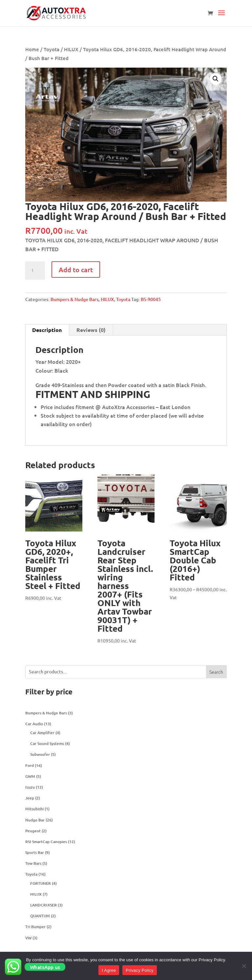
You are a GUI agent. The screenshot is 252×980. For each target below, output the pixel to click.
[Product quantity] (35, 271)
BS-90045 (151, 299)
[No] (244, 966)
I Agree (109, 970)
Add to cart (76, 270)
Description (47, 330)
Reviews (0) (91, 330)
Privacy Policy (139, 970)
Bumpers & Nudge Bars (74, 299)
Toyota (52, 49)
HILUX (71, 49)
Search (216, 672)
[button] (221, 17)
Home (32, 49)
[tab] (47, 330)
